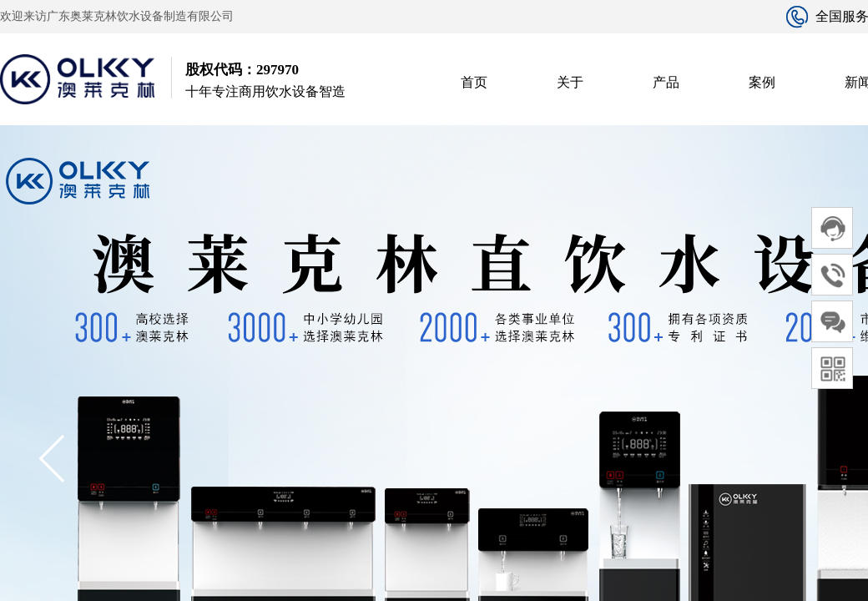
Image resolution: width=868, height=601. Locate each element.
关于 (570, 82)
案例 (762, 82)
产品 (666, 82)
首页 (474, 82)
